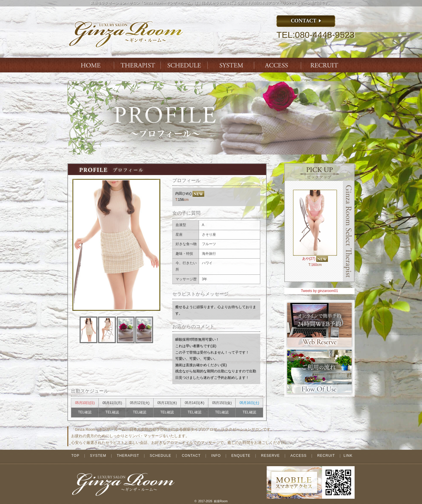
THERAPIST (138, 65)
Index (91, 65)
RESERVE (270, 456)
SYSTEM (232, 65)
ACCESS (278, 65)
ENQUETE (241, 456)
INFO (216, 456)
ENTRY (325, 65)
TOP (75, 456)
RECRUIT (326, 456)
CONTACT (191, 456)
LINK (348, 456)
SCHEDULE (160, 456)
